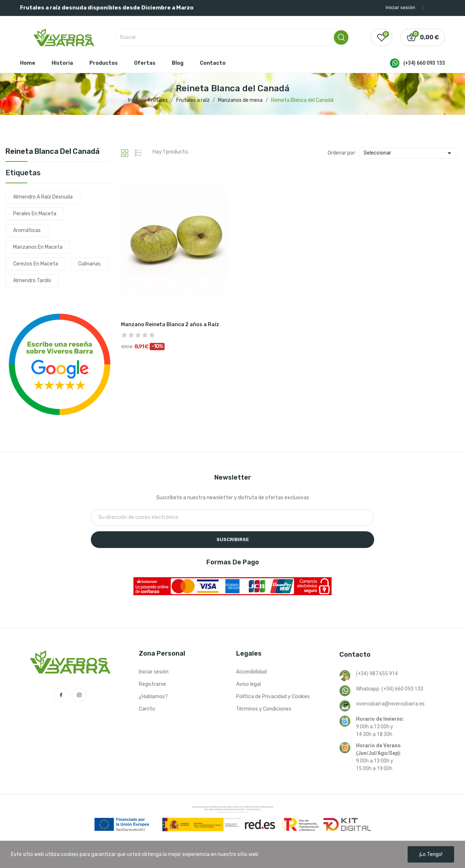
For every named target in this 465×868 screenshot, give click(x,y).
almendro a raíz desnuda (43, 197)
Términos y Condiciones (264, 709)
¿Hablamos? (153, 697)
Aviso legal (248, 684)
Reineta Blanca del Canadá (52, 152)
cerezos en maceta (36, 264)
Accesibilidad (251, 672)
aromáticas (27, 230)
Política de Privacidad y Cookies (273, 697)
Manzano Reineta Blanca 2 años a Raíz (170, 325)
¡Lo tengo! (431, 854)
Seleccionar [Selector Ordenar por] (409, 153)
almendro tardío (32, 281)
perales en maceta (35, 214)
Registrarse (152, 684)
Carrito (147, 709)
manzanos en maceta (38, 247)
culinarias (89, 264)
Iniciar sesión (154, 672)
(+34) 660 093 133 (424, 63)
